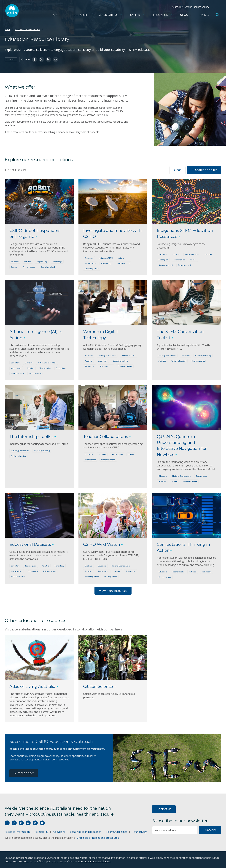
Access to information (17, 832)
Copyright (59, 832)
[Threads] (35, 823)
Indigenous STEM (106, 258)
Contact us (164, 809)
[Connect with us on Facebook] (7, 823)
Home (8, 29)
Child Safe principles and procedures (98, 838)
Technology (57, 262)
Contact (11, 59)
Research (82, 15)
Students (15, 262)
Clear (178, 170)
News (186, 15)
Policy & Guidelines (117, 832)
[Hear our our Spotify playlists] (28, 823)
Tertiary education (179, 361)
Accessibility (41, 832)
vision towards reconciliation (94, 861)
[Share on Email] (55, 60)
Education (163, 15)
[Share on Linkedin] (48, 60)
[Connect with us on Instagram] (14, 823)
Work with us (110, 15)
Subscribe (210, 830)
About (59, 15)
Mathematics (90, 263)
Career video (16, 368)
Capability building (120, 361)
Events (204, 15)
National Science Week (47, 363)
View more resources (113, 591)
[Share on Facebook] (34, 60)
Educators (89, 258)
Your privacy (139, 832)
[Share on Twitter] (41, 60)
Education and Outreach (28, 29)
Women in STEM (129, 356)
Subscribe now (24, 773)
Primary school (29, 267)
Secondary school (48, 267)
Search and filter (204, 170)
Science (14, 267)
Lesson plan (163, 260)
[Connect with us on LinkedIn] (21, 823)
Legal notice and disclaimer (85, 832)
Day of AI (29, 363)
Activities (28, 262)
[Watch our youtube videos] (42, 823)
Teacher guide (179, 260)
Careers (138, 15)
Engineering (42, 262)
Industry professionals (107, 356)
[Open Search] (217, 15)
